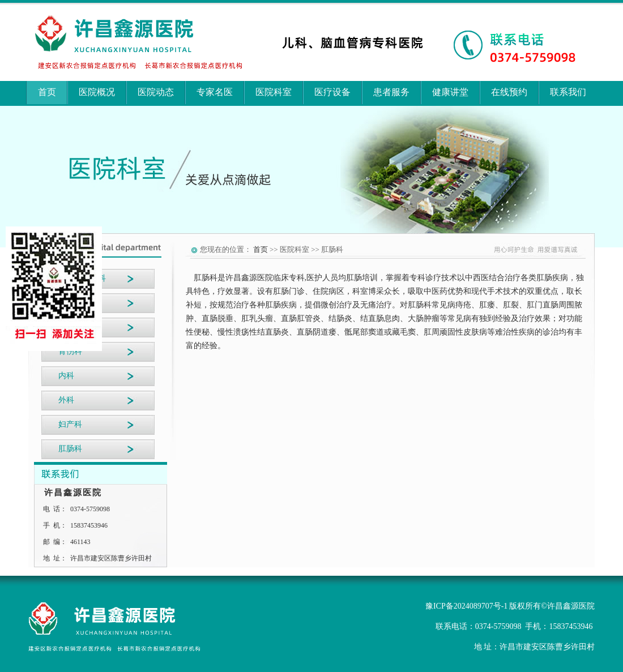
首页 (47, 92)
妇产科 (70, 424)
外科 (66, 400)
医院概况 (97, 92)
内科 (66, 376)
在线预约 (509, 92)
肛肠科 (70, 449)
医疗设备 (332, 92)
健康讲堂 (450, 92)
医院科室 (274, 92)
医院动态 (156, 92)
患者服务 (391, 92)
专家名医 (215, 92)
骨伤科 (70, 351)
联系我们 (568, 92)
